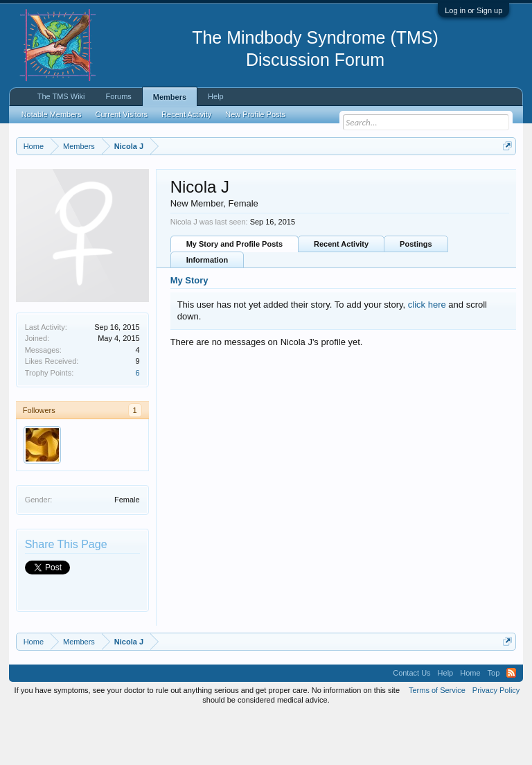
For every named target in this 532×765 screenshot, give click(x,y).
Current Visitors (122, 114)
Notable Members (52, 114)
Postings (416, 294)
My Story (189, 331)
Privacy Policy (496, 740)
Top (494, 723)
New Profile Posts (255, 114)
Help (216, 96)
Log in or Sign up (473, 10)
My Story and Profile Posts (234, 294)
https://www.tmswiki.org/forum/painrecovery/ (214, 195)
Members (170, 97)
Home (470, 723)
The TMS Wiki (61, 96)
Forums (119, 96)
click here (427, 354)
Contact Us (411, 723)
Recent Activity (341, 294)
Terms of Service (437, 740)
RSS (511, 723)
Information (207, 310)
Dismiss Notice (505, 178)
